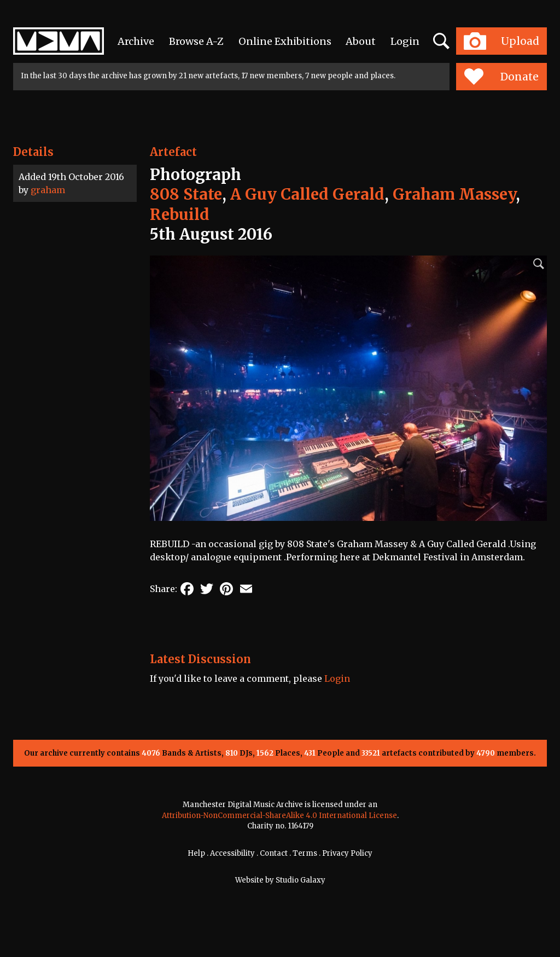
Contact (274, 853)
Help (196, 853)
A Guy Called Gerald (307, 194)
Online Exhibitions (285, 41)
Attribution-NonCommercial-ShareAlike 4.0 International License (279, 816)
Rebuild (180, 214)
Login (405, 41)
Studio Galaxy (301, 880)
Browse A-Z (196, 41)
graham (48, 190)
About (361, 41)
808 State (186, 194)
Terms (305, 853)
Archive (136, 41)
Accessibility (232, 853)
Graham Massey (454, 194)
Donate (501, 77)
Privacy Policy (347, 853)
